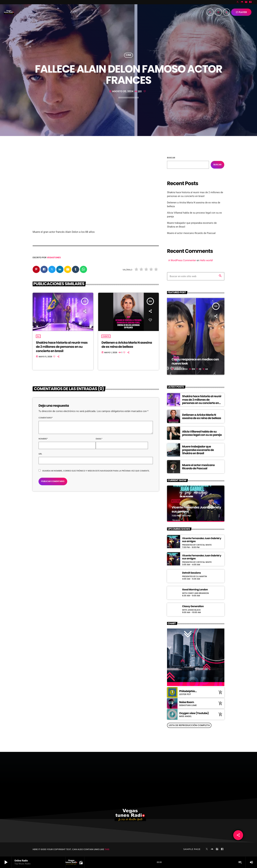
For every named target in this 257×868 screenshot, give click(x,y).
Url (40, 454)
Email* (99, 439)
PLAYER (241, 12)
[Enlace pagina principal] (9, 12)
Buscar (171, 158)
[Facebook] (250, 2)
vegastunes (54, 257)
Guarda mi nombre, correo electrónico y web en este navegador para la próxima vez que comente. (96, 471)
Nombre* (43, 439)
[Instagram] (246, 2)
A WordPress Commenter (182, 260)
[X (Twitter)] (238, 2)
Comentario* (46, 418)
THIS (107, 849)
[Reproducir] (227, 12)
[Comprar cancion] (220, 692)
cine (129, 55)
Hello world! (206, 260)
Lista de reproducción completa (189, 725)
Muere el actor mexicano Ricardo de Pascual (191, 233)
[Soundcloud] (242, 2)
